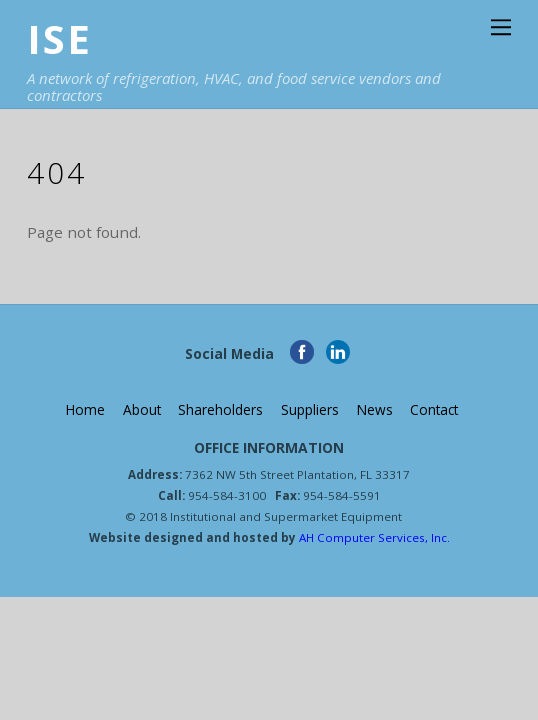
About (142, 409)
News (375, 409)
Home (85, 409)
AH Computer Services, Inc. (373, 537)
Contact (434, 409)
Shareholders (220, 409)
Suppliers (310, 409)
